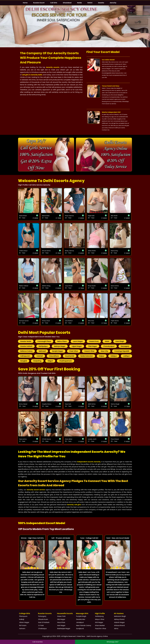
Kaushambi (70, 356)
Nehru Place (62, 341)
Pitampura (23, 616)
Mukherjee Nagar (64, 629)
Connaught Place (44, 341)
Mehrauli (42, 351)
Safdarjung (99, 616)
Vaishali (40, 356)
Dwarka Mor (81, 619)
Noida (79, 3)
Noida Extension (87, 356)
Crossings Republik (122, 351)
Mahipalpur (43, 346)
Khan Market (100, 625)
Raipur (102, 356)
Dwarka (101, 3)
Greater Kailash (26, 346)
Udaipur (114, 356)
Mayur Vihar (100, 619)
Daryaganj (125, 346)
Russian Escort (39, 3)
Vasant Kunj (94, 341)
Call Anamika (38, 642)
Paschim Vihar (101, 629)
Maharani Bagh (120, 616)
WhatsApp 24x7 (112, 642)
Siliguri (50, 361)
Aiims (116, 629)
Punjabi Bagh (81, 616)
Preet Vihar (74, 351)
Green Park (61, 616)
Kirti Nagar (99, 622)
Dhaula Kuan (43, 619)
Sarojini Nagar (58, 351)
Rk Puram (23, 625)
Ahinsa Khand (119, 625)
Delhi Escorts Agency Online (97, 636)
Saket (107, 341)
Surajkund (80, 629)
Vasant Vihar (89, 351)
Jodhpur (126, 356)
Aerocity (113, 3)
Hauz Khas (61, 622)
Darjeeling (37, 361)
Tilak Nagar (93, 346)
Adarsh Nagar (119, 622)
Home (25, 3)
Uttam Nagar (24, 622)
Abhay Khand (119, 619)
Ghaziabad (67, 3)
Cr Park (41, 625)
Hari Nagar (61, 625)
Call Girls (54, 3)
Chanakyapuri (109, 346)
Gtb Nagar (61, 619)
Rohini (90, 3)
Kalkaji (22, 619)
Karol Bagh (120, 341)
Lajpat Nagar (77, 346)
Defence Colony (26, 351)
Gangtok (24, 361)
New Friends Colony (84, 625)
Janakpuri (80, 622)
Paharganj (42, 616)
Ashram (22, 629)
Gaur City (104, 351)
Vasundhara (54, 356)
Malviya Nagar (60, 346)
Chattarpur (42, 629)
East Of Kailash (44, 622)
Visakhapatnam (66, 361)
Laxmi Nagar (78, 341)
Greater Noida (26, 341)
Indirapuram (25, 356)
